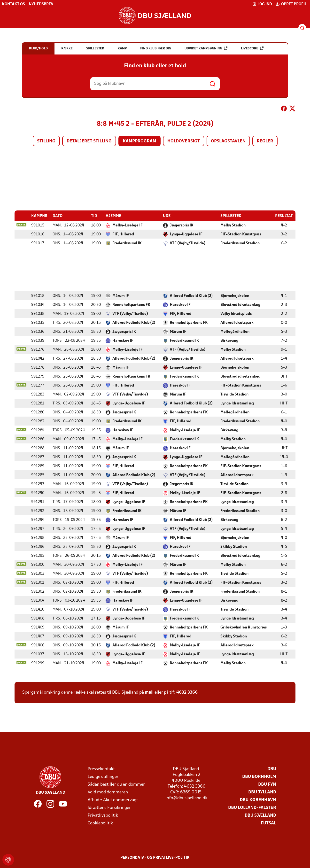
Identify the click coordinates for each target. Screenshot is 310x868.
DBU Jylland (262, 792)
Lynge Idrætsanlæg (237, 403)
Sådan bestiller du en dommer (116, 784)
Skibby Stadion (234, 547)
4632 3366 (187, 692)
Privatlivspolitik (103, 815)
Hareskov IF (180, 305)
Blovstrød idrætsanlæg (240, 305)
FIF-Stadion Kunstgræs (241, 234)
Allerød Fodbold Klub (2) (191, 296)
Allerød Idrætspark (237, 323)
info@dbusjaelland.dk (186, 798)
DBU (272, 769)
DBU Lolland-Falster (252, 808)
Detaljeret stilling (89, 141)
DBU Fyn (267, 784)
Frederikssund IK (127, 243)
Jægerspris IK (182, 225)
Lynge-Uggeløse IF (186, 234)
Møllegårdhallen (235, 332)
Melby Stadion (233, 225)
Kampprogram (139, 141)
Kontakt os (13, 4)
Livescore (252, 48)
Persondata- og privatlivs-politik (155, 858)
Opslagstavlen (228, 141)
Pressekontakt (101, 769)
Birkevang (229, 341)
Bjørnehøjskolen (235, 296)
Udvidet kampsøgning (206, 48)
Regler (265, 141)
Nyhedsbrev (41, 4)
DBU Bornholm (259, 777)
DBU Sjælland (260, 815)
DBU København (258, 800)
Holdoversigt (184, 141)
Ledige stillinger (103, 777)
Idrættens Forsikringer (109, 808)
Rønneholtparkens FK (131, 305)
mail (149, 692)
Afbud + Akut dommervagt (113, 800)
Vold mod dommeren (108, 792)
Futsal (268, 823)
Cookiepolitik (100, 823)
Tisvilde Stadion (234, 394)
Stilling (46, 141)
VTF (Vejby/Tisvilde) (188, 243)
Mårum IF (121, 296)
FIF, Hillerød (123, 234)
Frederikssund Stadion (240, 243)
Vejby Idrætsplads (236, 314)
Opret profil (291, 4)
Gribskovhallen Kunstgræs (244, 627)
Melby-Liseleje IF (128, 225)
